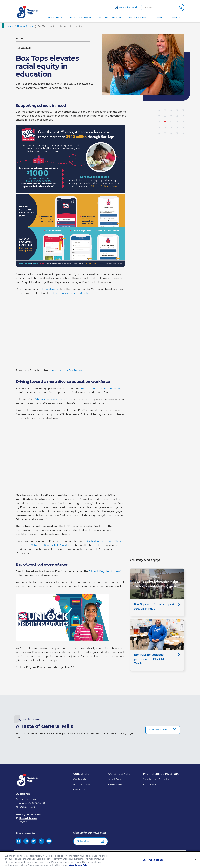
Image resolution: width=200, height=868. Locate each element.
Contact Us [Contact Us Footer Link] (79, 790)
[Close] (195, 859)
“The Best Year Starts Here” (51, 399)
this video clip (51, 289)
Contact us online (26, 799)
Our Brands (80, 779)
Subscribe (83, 841)
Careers (158, 17)
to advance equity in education (72, 293)
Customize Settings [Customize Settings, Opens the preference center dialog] (153, 860)
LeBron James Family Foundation (99, 389)
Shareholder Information (156, 779)
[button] (181, 8)
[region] (100, 860)
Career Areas (115, 784)
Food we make (79, 17)
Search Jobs (115, 779)
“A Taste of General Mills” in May (50, 545)
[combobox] (159, 8)
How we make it (108, 17)
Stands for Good (128, 7)
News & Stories (137, 17)
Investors (175, 17)
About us (54, 17)
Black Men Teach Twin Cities (103, 541)
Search (149, 8)
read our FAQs (27, 807)
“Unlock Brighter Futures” (105, 571)
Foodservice (149, 784)
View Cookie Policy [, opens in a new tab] (79, 865)
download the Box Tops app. (68, 370)
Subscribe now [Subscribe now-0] (158, 730)
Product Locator (82, 784)
